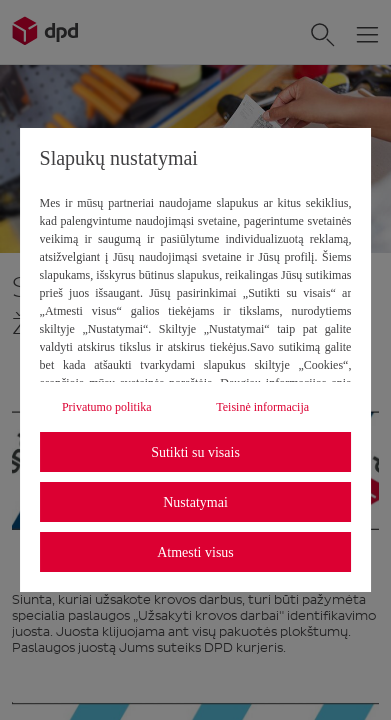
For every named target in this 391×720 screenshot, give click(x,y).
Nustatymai (195, 502)
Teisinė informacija (262, 407)
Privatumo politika (107, 407)
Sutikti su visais (195, 452)
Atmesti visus (195, 552)
